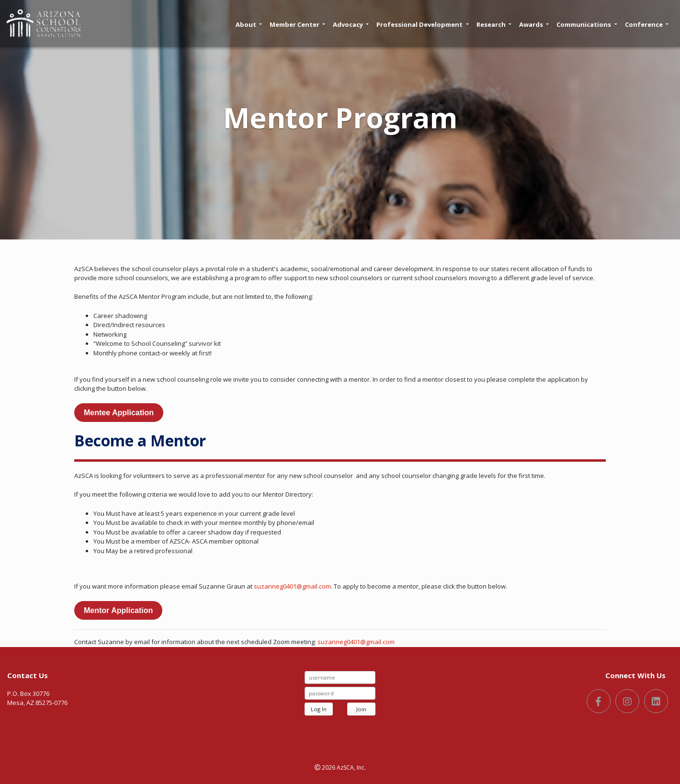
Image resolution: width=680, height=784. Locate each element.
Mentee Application (119, 413)
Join (361, 709)
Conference (647, 24)
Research (494, 24)
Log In (319, 709)
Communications (587, 24)
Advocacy (351, 24)
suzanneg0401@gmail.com (292, 586)
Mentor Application (118, 610)
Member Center (297, 24)
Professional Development (422, 24)
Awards (534, 24)
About (249, 24)
